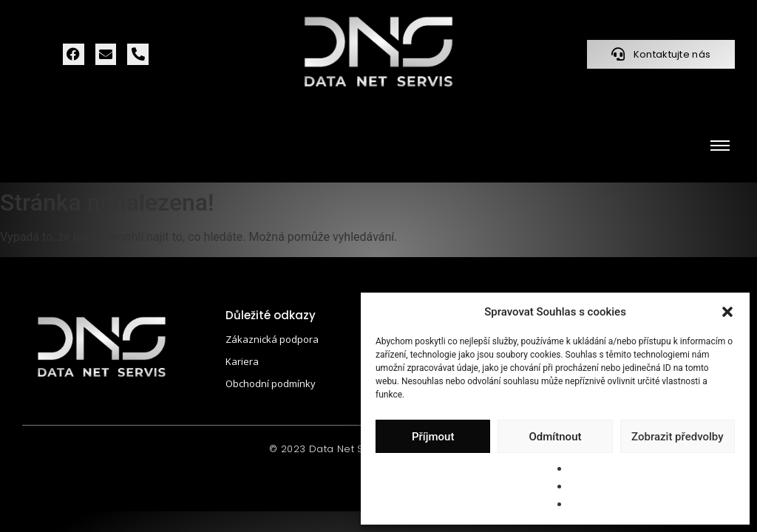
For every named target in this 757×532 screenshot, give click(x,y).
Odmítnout (556, 437)
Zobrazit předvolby (678, 437)
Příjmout (433, 437)
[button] (727, 312)
